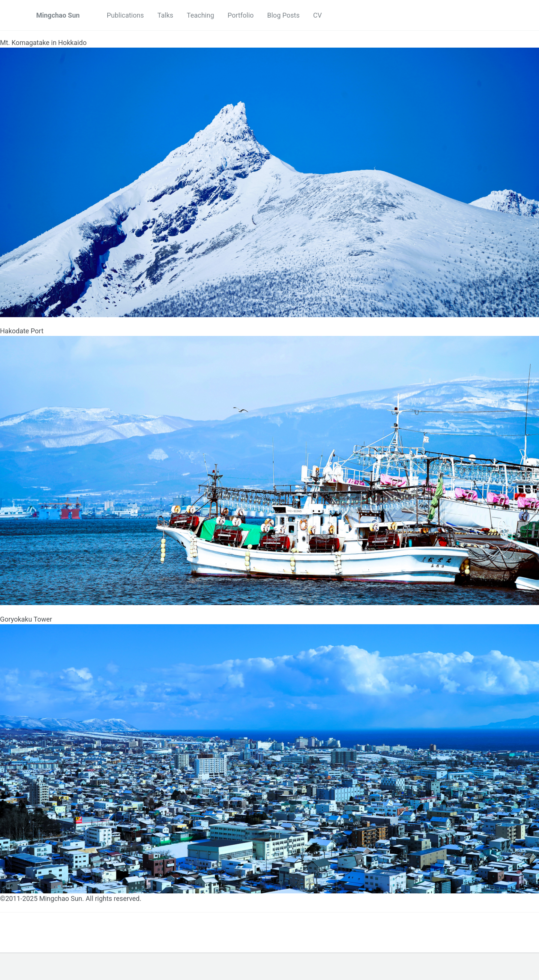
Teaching (200, 15)
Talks (165, 15)
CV (318, 15)
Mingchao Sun (58, 15)
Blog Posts (283, 15)
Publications (125, 15)
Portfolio (241, 15)
